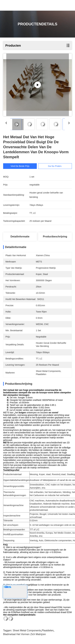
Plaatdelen (48, 630)
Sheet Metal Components (27, 630)
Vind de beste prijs (20, 166)
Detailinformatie (20, 237)
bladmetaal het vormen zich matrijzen (25, 634)
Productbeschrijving (55, 237)
